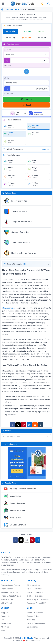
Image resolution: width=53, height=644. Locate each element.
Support (4, 613)
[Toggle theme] (42, 4)
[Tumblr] (41, 425)
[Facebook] (12, 425)
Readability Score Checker (38, 599)
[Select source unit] (26, 55)
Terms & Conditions (35, 613)
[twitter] (21, 540)
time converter (9, 308)
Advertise (31, 620)
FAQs (3, 620)
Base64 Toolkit (7, 599)
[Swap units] (27, 72)
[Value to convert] (30, 61)
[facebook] (15, 540)
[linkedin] (38, 540)
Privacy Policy (33, 616)
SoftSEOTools (26, 638)
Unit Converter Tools (14, 9)
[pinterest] (32, 540)
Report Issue (6, 623)
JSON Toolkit (6, 603)
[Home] (2, 10)
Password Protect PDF (36, 603)
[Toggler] (3, 4)
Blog (3, 630)
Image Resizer (16, 496)
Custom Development (36, 623)
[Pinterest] (24, 425)
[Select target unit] (26, 83)
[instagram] (27, 540)
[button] (26, 264)
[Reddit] (35, 425)
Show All (44, 149)
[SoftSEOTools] (22, 4)
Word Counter (15, 518)
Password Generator (18, 503)
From (8, 50)
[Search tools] (48, 4)
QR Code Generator (18, 525)
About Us (5, 627)
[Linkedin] (29, 425)
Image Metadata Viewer (11, 596)
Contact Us (6, 616)
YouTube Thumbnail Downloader (23, 489)
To (7, 78)
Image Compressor (35, 592)
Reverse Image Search (10, 585)
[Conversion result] (30, 89)
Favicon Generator (17, 510)
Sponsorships (33, 627)
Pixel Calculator (33, 585)
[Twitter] (18, 425)
